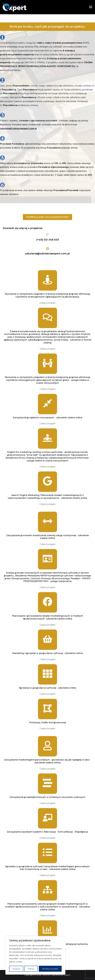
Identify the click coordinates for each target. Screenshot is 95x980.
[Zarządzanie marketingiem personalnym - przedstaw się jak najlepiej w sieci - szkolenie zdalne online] (47, 746)
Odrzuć (31, 969)
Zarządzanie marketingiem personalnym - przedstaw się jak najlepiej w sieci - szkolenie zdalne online (47, 761)
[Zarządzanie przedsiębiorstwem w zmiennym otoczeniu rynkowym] (47, 784)
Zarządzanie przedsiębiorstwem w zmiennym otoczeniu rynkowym (47, 797)
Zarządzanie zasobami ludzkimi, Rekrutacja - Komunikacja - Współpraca (47, 832)
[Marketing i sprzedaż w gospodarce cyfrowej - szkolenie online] (47, 640)
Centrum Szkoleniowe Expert (56, 975)
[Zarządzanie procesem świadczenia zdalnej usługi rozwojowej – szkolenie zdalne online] (47, 522)
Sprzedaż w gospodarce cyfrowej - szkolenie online (48, 688)
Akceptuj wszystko (50, 969)
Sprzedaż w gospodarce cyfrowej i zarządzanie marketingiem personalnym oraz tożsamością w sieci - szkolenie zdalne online (47, 868)
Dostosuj (16, 969)
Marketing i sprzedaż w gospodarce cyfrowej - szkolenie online (47, 653)
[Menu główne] (91, 7)
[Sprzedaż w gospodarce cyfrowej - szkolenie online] (47, 674)
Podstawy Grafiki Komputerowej (47, 723)
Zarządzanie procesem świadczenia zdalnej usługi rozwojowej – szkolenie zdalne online (47, 537)
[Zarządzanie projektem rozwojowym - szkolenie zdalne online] (47, 404)
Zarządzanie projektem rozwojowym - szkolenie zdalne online (47, 418)
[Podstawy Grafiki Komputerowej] (47, 709)
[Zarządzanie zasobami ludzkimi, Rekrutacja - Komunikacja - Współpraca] (47, 818)
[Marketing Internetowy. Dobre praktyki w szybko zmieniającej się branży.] (47, 931)
